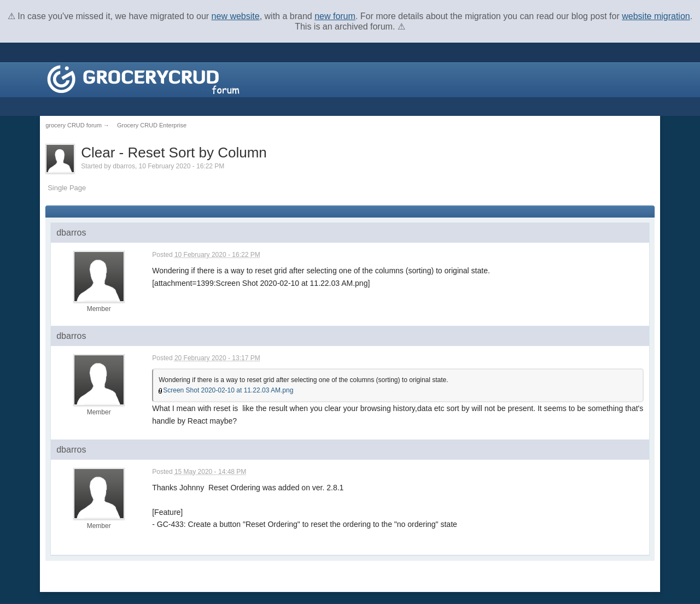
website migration (656, 16)
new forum (335, 16)
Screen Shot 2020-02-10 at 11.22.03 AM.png (228, 390)
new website (236, 16)
